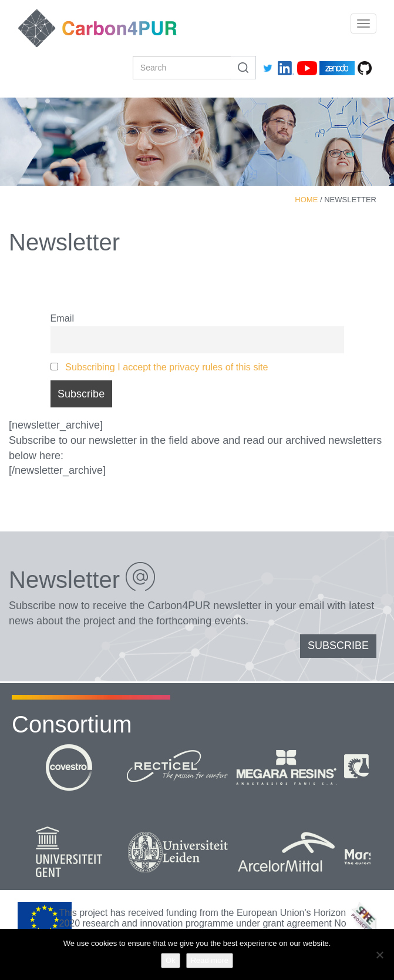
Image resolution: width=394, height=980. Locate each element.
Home (306, 200)
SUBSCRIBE (338, 645)
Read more (210, 960)
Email (62, 318)
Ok (171, 960)
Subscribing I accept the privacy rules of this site (167, 367)
